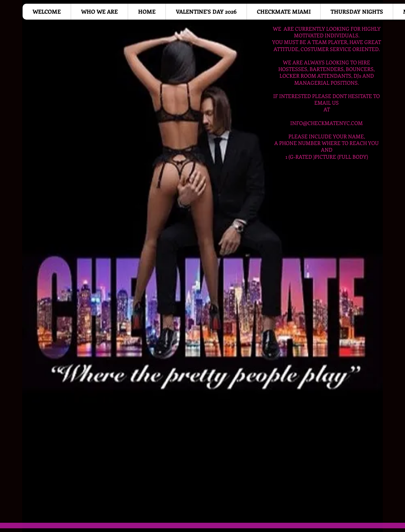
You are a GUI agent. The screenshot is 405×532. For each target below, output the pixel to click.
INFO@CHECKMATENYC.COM (327, 123)
